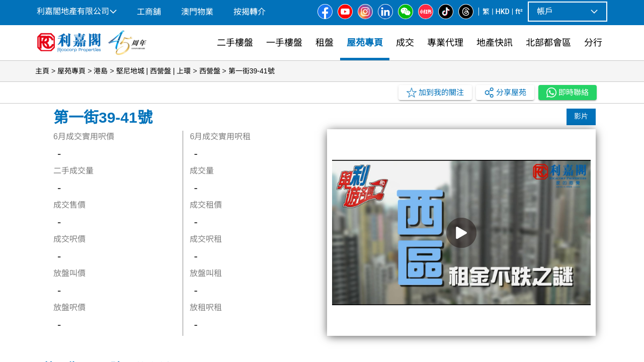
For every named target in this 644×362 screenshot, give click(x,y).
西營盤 (210, 71)
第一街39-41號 (252, 71)
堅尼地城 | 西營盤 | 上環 (154, 71)
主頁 (42, 71)
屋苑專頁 (71, 71)
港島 (101, 71)
